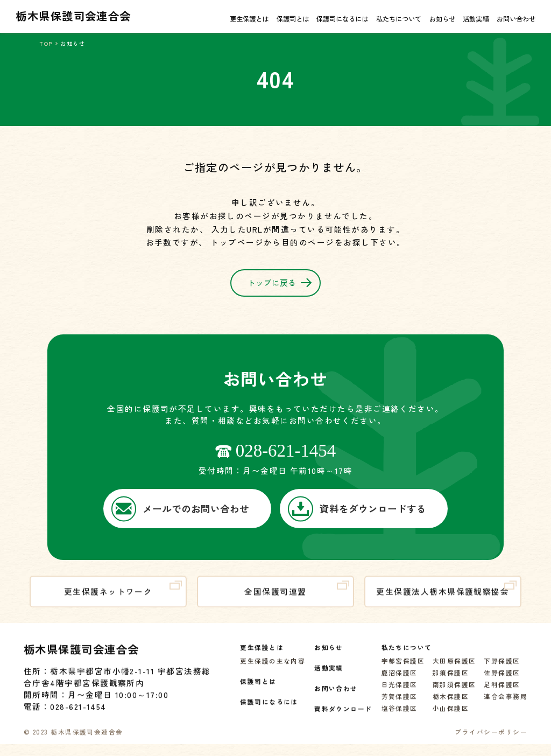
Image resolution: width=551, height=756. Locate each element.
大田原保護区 (454, 666)
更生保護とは (249, 19)
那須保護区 (451, 678)
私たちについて (399, 19)
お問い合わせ (516, 19)
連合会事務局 (506, 701)
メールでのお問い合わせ (181, 509)
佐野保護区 (502, 678)
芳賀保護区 (400, 701)
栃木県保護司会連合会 (73, 16)
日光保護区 (400, 689)
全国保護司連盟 (297, 594)
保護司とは (293, 19)
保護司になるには (342, 19)
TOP (46, 43)
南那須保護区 (454, 689)
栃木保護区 (451, 701)
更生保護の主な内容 (273, 666)
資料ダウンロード (343, 714)
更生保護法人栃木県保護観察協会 (446, 594)
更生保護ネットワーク (123, 594)
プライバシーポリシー (491, 737)
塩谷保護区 (400, 713)
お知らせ (442, 19)
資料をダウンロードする (357, 509)
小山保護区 (451, 713)
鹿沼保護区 (400, 678)
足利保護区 (502, 689)
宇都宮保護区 (403, 666)
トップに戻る (280, 287)
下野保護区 (502, 666)
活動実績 (476, 19)
